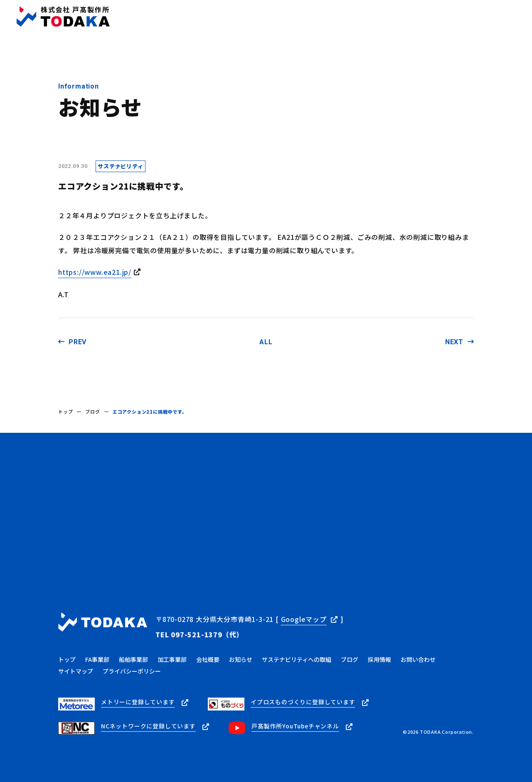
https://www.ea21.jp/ (95, 272)
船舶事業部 (133, 658)
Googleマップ (304, 619)
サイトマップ (76, 670)
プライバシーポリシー (132, 670)
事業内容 (207, 17)
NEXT (454, 342)
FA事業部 (97, 658)
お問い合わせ (501, 16)
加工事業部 (172, 658)
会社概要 (245, 17)
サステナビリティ (365, 17)
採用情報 (415, 17)
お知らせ (282, 17)
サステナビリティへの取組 (297, 658)
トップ (172, 17)
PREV (78, 342)
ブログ (317, 17)
